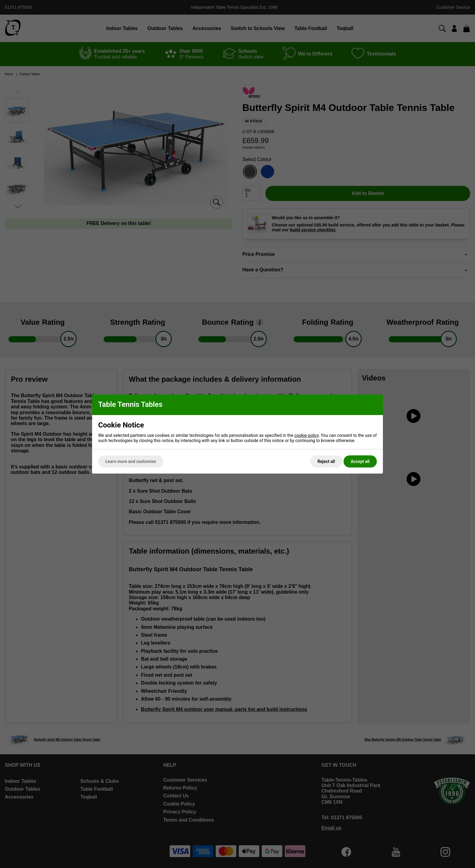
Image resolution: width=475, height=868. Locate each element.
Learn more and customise (131, 461)
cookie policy (306, 435)
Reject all (326, 461)
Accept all (360, 461)
